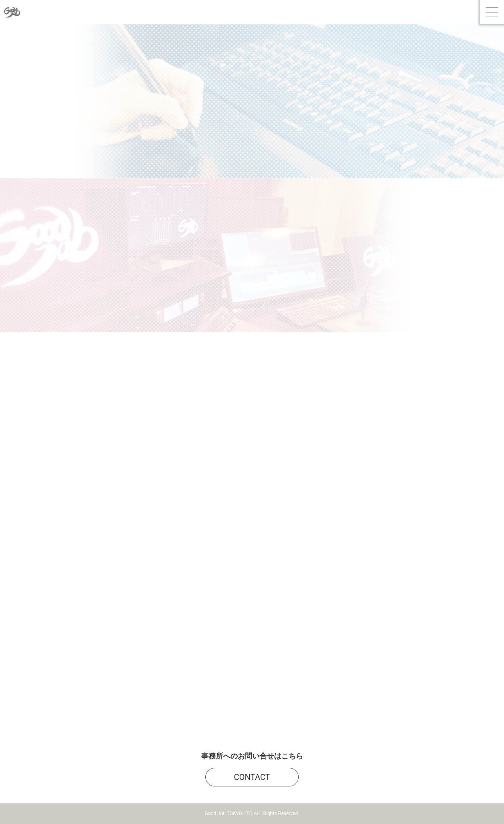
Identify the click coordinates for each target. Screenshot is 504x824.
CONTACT (252, 777)
